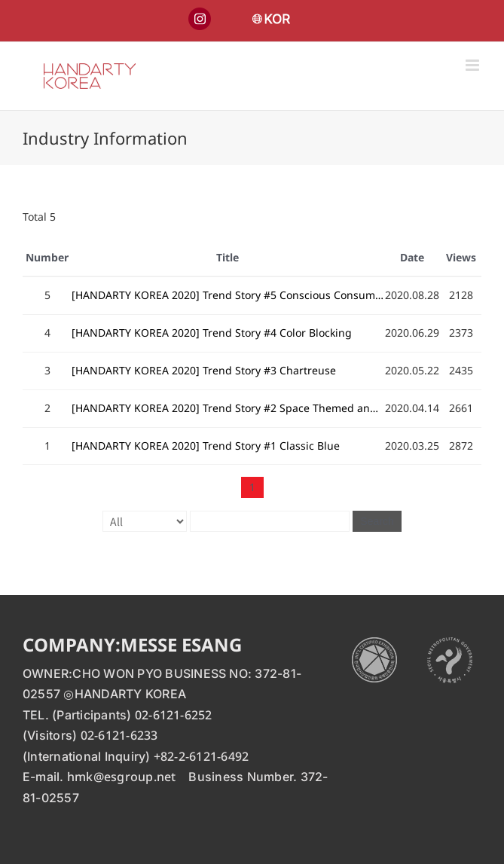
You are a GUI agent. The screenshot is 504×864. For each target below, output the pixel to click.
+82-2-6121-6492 (202, 756)
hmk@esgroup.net (122, 777)
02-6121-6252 (174, 715)
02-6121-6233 (119, 735)
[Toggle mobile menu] (473, 65)
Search (377, 521)
